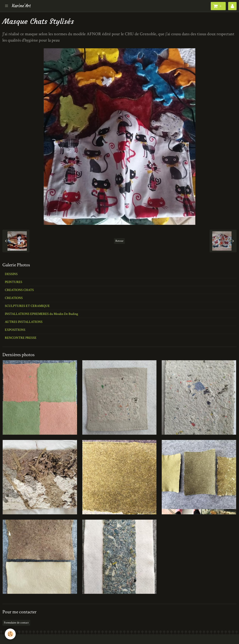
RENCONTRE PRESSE (21, 338)
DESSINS (11, 274)
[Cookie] (10, 634)
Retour (119, 241)
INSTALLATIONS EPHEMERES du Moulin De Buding (41, 314)
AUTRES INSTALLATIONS (24, 322)
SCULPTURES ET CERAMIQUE (27, 306)
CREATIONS (14, 298)
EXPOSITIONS (15, 330)
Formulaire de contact (16, 623)
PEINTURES (14, 282)
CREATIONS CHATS (19, 290)
